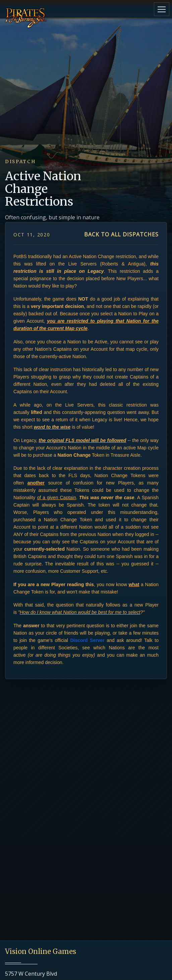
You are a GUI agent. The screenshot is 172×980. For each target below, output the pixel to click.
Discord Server (87, 640)
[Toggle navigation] (162, 9)
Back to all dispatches (121, 234)
